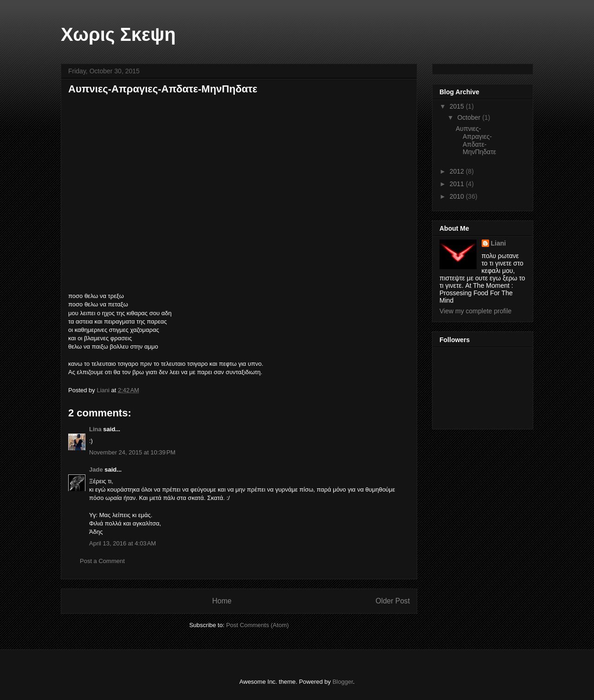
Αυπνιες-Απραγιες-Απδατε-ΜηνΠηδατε (476, 140)
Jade (96, 470)
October (470, 117)
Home (222, 601)
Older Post (393, 601)
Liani (499, 243)
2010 (458, 196)
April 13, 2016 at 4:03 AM (123, 543)
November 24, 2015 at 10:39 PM (132, 452)
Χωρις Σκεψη (118, 34)
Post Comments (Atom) (257, 625)
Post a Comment (102, 561)
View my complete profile (475, 311)
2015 (458, 106)
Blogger (342, 682)
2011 (458, 184)
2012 (458, 171)
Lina (96, 429)
